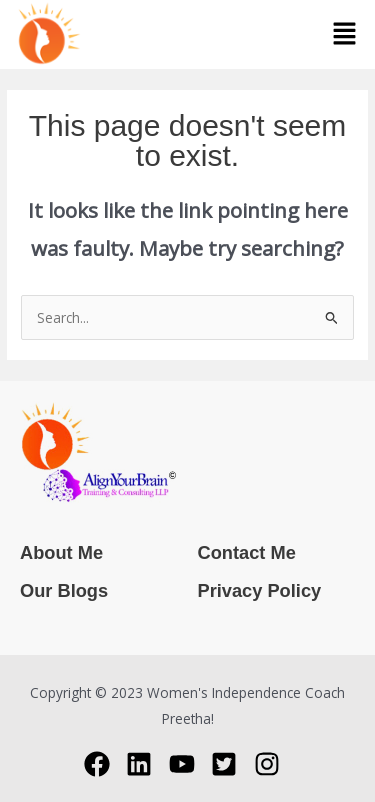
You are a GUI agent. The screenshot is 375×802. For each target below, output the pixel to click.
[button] (345, 34)
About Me (61, 552)
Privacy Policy (260, 590)
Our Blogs (64, 590)
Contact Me (247, 552)
